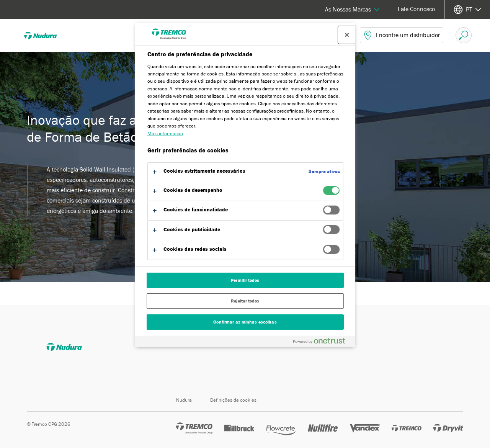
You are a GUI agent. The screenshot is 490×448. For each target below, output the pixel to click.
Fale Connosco (416, 9)
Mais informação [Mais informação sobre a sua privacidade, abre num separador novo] (165, 133)
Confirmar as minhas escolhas (245, 322)
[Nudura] (46, 35)
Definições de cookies (233, 400)
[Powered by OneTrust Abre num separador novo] (322, 343)
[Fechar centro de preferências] (347, 35)
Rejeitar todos (245, 301)
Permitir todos (245, 280)
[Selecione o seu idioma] (467, 9)
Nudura (184, 400)
